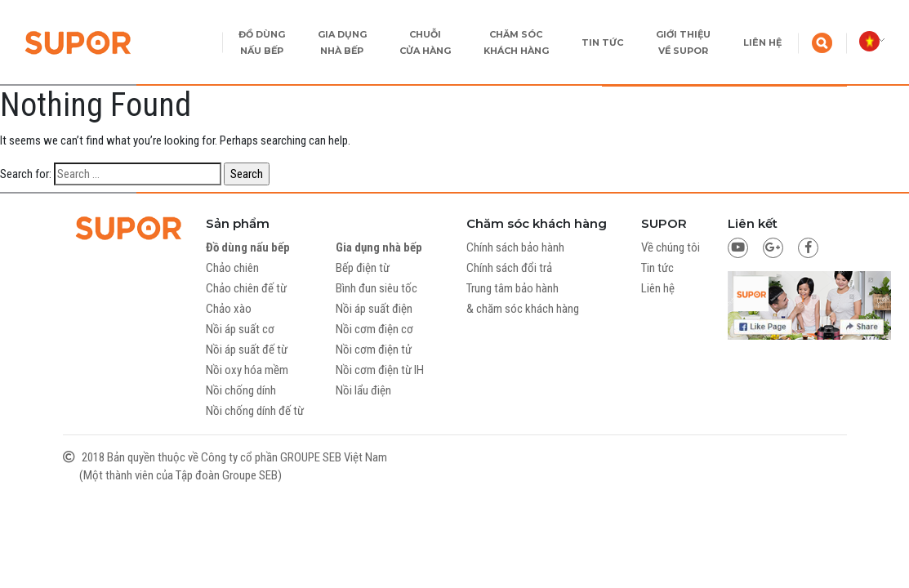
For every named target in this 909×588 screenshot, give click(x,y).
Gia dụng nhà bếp (379, 247)
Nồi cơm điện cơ (374, 329)
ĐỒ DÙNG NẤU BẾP (262, 42)
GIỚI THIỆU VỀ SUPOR (683, 42)
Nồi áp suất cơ (240, 329)
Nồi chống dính (241, 390)
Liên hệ (658, 288)
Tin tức (657, 268)
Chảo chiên (232, 268)
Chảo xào (229, 309)
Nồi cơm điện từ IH (380, 370)
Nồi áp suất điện (374, 309)
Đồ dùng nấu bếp (248, 247)
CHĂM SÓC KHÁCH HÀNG (516, 42)
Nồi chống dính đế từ (255, 411)
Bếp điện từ (363, 268)
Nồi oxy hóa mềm (247, 370)
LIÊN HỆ (762, 42)
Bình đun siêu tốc (377, 288)
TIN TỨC (602, 42)
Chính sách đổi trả (509, 268)
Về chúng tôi (671, 247)
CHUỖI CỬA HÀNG (425, 42)
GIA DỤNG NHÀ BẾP (342, 42)
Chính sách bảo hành (515, 247)
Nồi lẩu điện (363, 390)
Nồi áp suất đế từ (247, 350)
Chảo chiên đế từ (246, 288)
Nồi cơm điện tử (374, 350)
